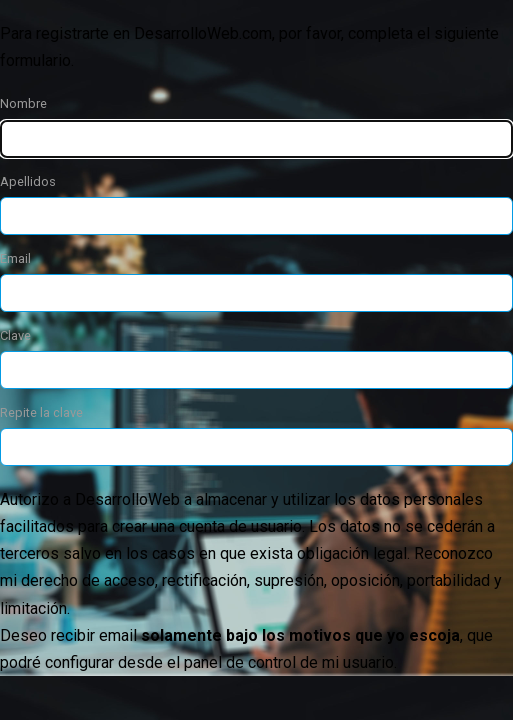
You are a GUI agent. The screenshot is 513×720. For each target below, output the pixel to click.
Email (15, 258)
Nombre (23, 103)
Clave (15, 335)
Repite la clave (41, 412)
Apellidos (28, 181)
